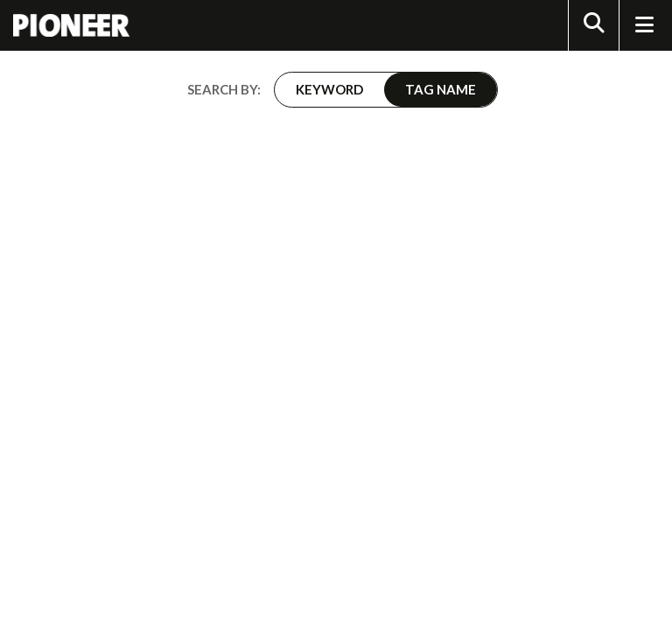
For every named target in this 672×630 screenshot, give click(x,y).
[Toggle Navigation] (644, 25)
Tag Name (441, 89)
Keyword (329, 89)
